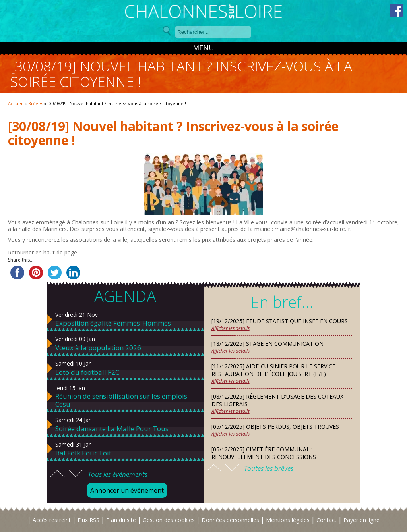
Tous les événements (118, 474)
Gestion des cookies (169, 520)
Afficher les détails (231, 328)
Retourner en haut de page (43, 252)
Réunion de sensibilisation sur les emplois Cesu (121, 400)
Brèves (36, 103)
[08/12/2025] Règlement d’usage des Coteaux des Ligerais (277, 400)
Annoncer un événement (127, 490)
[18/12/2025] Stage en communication (267, 344)
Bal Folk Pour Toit (83, 453)
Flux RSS (88, 520)
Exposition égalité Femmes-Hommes (113, 323)
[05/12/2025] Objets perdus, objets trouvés (275, 427)
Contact (327, 520)
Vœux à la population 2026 (98, 348)
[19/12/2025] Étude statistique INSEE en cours (280, 321)
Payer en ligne (361, 520)
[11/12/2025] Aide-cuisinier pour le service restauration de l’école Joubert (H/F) (273, 370)
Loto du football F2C (87, 372)
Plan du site (121, 520)
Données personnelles (230, 520)
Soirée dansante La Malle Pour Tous (112, 429)
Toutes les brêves (269, 468)
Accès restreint (52, 520)
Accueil (16, 103)
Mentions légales (288, 520)
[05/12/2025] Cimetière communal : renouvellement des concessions (264, 453)
